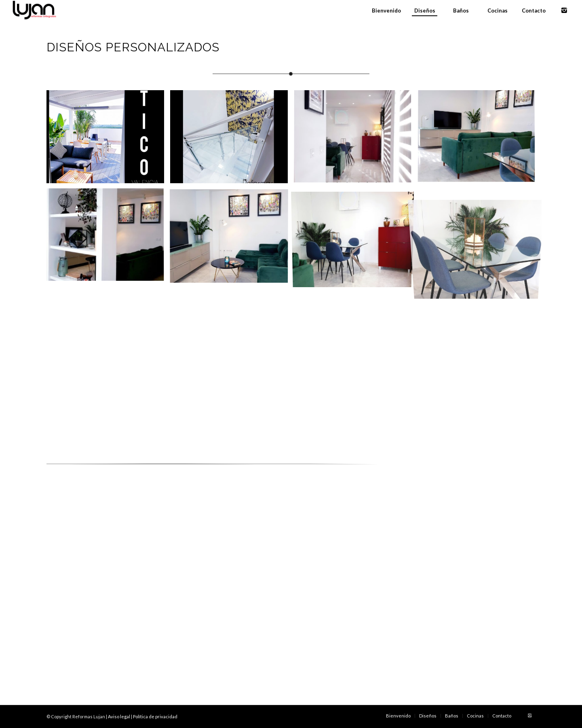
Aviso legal (119, 716)
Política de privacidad (155, 716)
